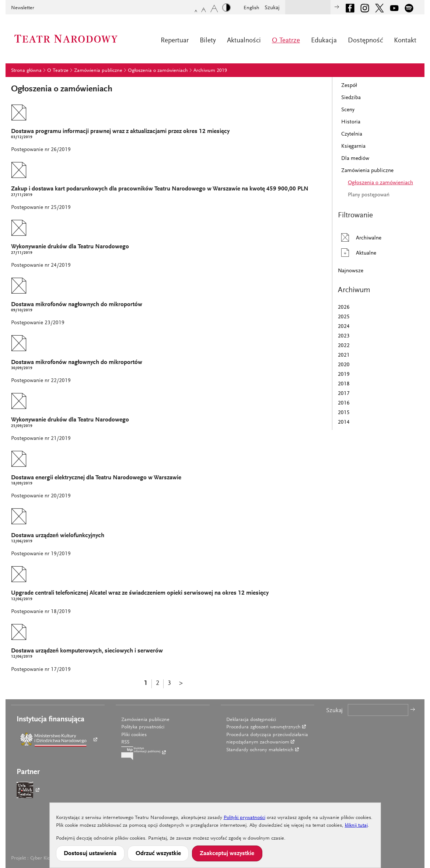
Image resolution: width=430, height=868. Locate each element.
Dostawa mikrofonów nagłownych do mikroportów (77, 305)
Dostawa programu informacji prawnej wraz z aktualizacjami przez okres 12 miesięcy (120, 132)
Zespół (349, 86)
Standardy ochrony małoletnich (260, 750)
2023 (344, 336)
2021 (344, 355)
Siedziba (351, 98)
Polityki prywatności (244, 818)
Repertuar (175, 41)
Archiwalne (360, 237)
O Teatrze (286, 41)
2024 (344, 327)
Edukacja (324, 41)
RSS (125, 742)
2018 (344, 384)
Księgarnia (353, 146)
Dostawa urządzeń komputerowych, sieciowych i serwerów (87, 651)
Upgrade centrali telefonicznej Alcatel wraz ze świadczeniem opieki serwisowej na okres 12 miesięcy (140, 593)
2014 (344, 422)
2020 (344, 365)
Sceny (348, 110)
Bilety (208, 41)
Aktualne (357, 253)
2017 (344, 394)
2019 (344, 374)
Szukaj (272, 8)
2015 (344, 413)
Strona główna (26, 71)
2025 (344, 317)
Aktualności (244, 41)
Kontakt (405, 41)
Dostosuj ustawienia (90, 854)
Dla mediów (355, 159)
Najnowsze (351, 271)
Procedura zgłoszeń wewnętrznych (263, 727)
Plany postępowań (369, 195)
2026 (344, 307)
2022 (344, 346)
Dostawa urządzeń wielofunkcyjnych (58, 536)
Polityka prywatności (143, 727)
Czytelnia (352, 134)
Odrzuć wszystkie (158, 854)
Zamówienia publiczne (98, 71)
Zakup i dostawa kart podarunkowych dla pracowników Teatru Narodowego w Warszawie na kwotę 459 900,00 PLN (160, 189)
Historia (351, 122)
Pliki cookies (134, 735)
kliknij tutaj (356, 826)
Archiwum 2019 (210, 71)
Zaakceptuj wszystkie (227, 854)
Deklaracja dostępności (251, 720)
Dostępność (365, 41)
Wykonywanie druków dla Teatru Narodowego (70, 247)
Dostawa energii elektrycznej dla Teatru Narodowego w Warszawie (96, 478)
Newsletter (23, 8)
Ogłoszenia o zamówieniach (158, 71)
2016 (344, 403)
